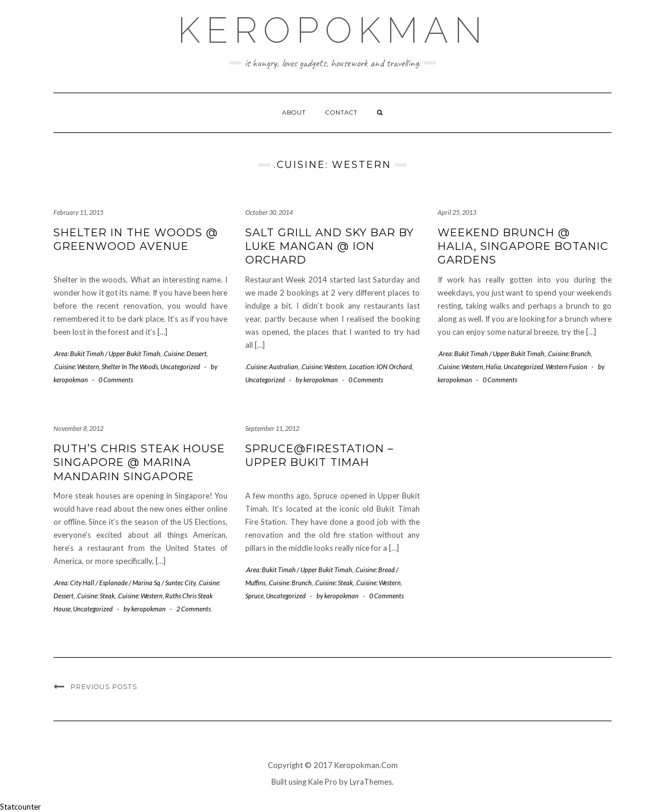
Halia (493, 367)
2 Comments (194, 609)
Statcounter (20, 807)
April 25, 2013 (457, 212)
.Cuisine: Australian (272, 367)
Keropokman (333, 30)
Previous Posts (104, 687)
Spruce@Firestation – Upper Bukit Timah (319, 456)
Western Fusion (566, 367)
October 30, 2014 (269, 212)
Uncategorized (180, 367)
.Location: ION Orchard (380, 367)
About (294, 112)
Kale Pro (323, 782)
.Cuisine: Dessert (185, 353)
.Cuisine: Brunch (569, 353)
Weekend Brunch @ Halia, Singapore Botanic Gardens (523, 247)
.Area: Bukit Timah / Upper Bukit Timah (107, 353)
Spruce (254, 596)
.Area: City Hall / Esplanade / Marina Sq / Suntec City (124, 583)
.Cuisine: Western (76, 367)
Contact (341, 112)
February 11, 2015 (78, 212)
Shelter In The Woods (130, 367)
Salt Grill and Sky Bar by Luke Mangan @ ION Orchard (330, 247)
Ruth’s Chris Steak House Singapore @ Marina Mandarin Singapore (139, 463)
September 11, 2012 (272, 428)
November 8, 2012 (78, 428)
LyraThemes (371, 782)
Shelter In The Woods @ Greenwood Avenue (136, 240)
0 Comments (116, 380)
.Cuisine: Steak (95, 596)
